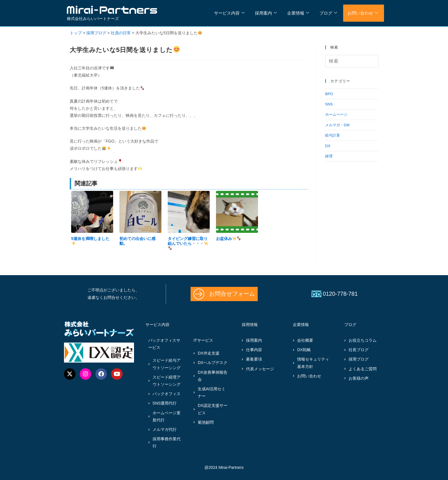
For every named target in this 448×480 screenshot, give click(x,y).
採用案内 (266, 13)
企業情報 (298, 13)
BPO (329, 94)
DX (328, 146)
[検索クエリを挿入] (352, 61)
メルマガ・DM (337, 125)
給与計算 (333, 135)
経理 (329, 156)
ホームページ (336, 114)
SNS (329, 104)
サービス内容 (229, 13)
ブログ (328, 13)
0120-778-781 (340, 294)
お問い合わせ (363, 13)
